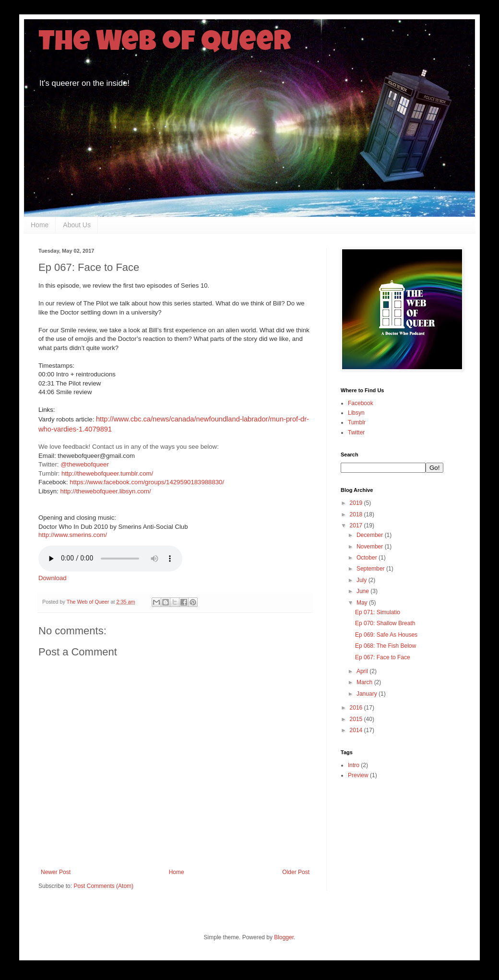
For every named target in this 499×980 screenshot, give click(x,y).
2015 (357, 719)
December (371, 535)
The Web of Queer (165, 44)
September (371, 569)
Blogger (284, 937)
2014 (357, 730)
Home (40, 225)
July (362, 580)
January (368, 694)
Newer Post (56, 872)
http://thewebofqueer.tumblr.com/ (107, 473)
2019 (357, 503)
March (365, 682)
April (363, 671)
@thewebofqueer (85, 464)
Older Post (296, 872)
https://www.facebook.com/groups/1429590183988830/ (147, 482)
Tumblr (357, 422)
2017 (357, 525)
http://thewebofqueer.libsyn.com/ (105, 491)
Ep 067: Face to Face (383, 657)
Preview (358, 775)
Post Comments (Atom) (103, 886)
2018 (357, 514)
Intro (354, 765)
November (371, 547)
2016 (357, 708)
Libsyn (356, 413)
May (363, 603)
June (363, 591)
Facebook (361, 403)
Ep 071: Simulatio (378, 612)
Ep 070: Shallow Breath (385, 623)
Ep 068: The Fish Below (386, 646)
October (368, 558)
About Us (77, 225)
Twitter (356, 432)
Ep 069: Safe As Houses (386, 635)
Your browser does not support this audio (110, 559)
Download (53, 578)
